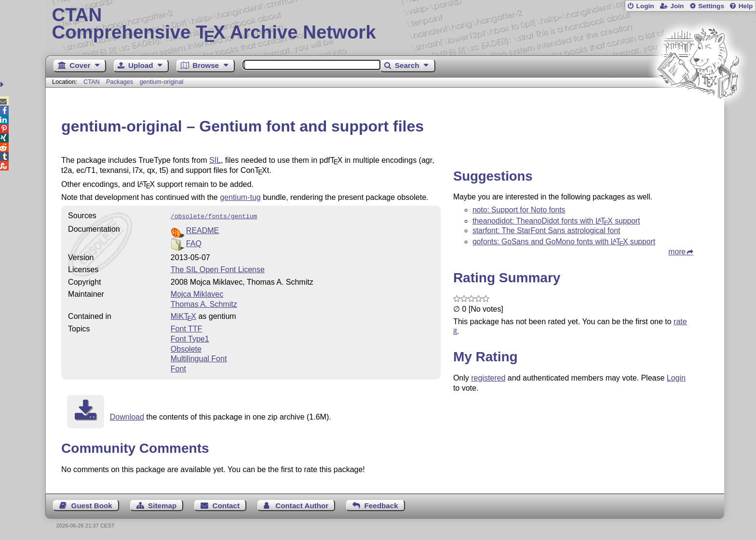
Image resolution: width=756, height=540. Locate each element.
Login (645, 6)
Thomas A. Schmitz (204, 303)
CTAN (92, 82)
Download (127, 416)
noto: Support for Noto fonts (519, 210)
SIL (215, 160)
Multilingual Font (199, 358)
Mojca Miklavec (197, 293)
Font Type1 (190, 338)
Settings (711, 6)
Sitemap (162, 505)
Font (178, 368)
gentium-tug (240, 197)
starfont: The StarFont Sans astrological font (546, 230)
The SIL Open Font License (218, 269)
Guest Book (92, 505)
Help (746, 6)
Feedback (381, 505)
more (677, 252)
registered (488, 378)
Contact (226, 505)
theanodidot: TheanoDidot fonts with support (556, 221)
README (202, 230)
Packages (121, 82)
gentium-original (161, 82)
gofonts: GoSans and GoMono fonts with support (564, 242)
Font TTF (187, 328)
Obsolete (186, 348)
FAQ (194, 243)
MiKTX (183, 315)
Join (677, 6)
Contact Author (302, 505)
